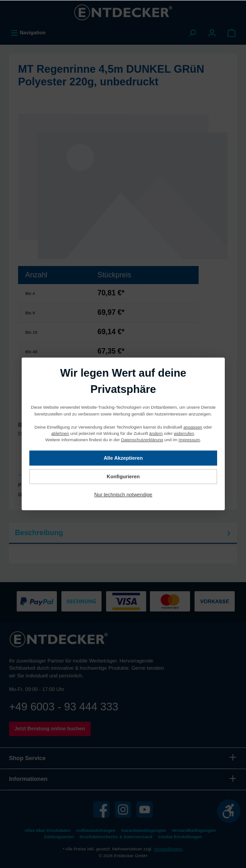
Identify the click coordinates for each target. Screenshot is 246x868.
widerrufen (184, 433)
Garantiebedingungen (144, 830)
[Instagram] (123, 810)
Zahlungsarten (59, 837)
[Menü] (28, 33)
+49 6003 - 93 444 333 (64, 707)
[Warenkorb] (232, 33)
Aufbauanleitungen (96, 830)
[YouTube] (145, 810)
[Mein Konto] (212, 33)
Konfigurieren (123, 476)
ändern (156, 433)
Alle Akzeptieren (123, 457)
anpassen (193, 427)
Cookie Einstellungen (180, 837)
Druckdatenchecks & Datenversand (116, 837)
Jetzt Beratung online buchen (50, 728)
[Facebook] (101, 810)
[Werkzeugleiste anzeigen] (229, 811)
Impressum (189, 440)
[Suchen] (192, 33)
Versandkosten (168, 849)
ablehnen (60, 433)
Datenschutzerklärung (142, 440)
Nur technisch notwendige (123, 495)
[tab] (123, 533)
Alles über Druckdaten (47, 830)
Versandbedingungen (194, 830)
